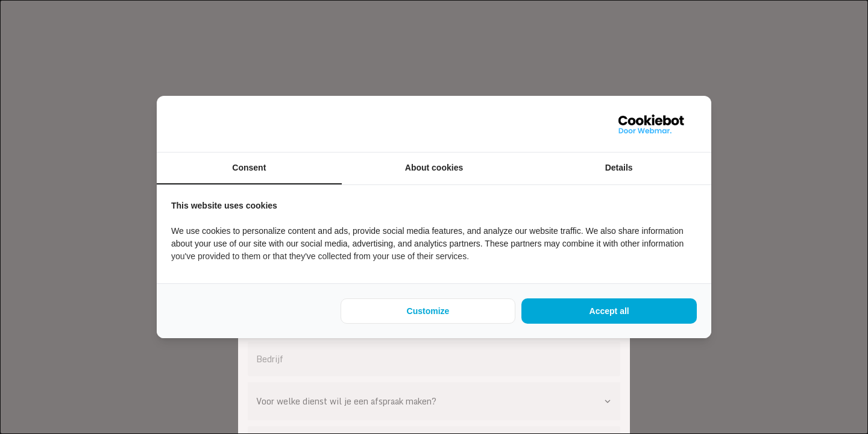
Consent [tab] (249, 168)
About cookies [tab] (434, 168)
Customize (428, 311)
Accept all (609, 311)
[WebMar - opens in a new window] (652, 124)
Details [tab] (619, 168)
